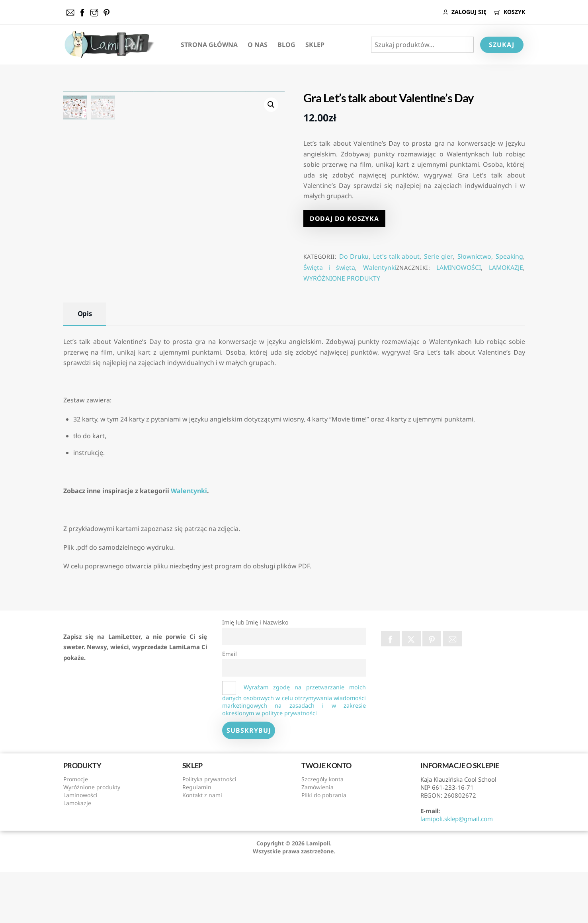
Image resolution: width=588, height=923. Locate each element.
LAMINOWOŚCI (459, 267)
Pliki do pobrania (324, 846)
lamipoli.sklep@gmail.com (457, 870)
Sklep (315, 45)
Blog (286, 45)
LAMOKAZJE (506, 267)
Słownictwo (474, 256)
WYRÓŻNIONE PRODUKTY (342, 278)
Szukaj (502, 45)
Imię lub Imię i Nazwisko (255, 674)
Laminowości (80, 846)
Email (230, 705)
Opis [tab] (85, 364)
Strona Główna (209, 45)
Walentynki (380, 267)
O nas (258, 45)
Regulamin (197, 838)
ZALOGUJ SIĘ (465, 12)
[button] (271, 105)
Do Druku (354, 256)
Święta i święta (329, 267)
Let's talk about (397, 256)
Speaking (509, 256)
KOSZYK (510, 12)
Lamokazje (77, 854)
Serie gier (439, 256)
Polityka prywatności (209, 830)
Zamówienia (317, 838)
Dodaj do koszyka (344, 219)
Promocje (76, 830)
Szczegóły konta (322, 830)
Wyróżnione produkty (92, 838)
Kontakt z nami (202, 846)
